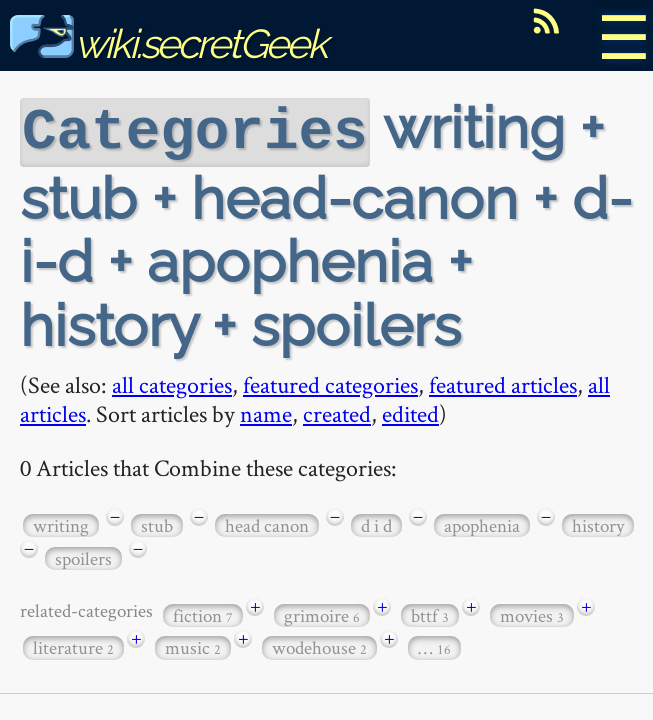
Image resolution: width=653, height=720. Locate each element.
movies (532, 613)
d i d (376, 523)
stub (157, 523)
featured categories (330, 382)
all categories (172, 382)
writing (61, 523)
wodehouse (319, 645)
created (337, 411)
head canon (267, 523)
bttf (430, 613)
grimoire (322, 613)
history (598, 523)
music (193, 645)
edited (410, 411)
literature (73, 645)
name (266, 411)
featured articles (503, 382)
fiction (203, 613)
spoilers (83, 556)
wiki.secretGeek (168, 43)
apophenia (482, 523)
